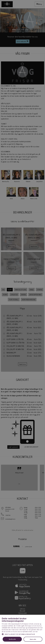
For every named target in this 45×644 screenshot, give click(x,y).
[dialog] (22, 322)
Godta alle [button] (12, 639)
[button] (22, 634)
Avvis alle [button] (33, 639)
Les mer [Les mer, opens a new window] (35, 631)
